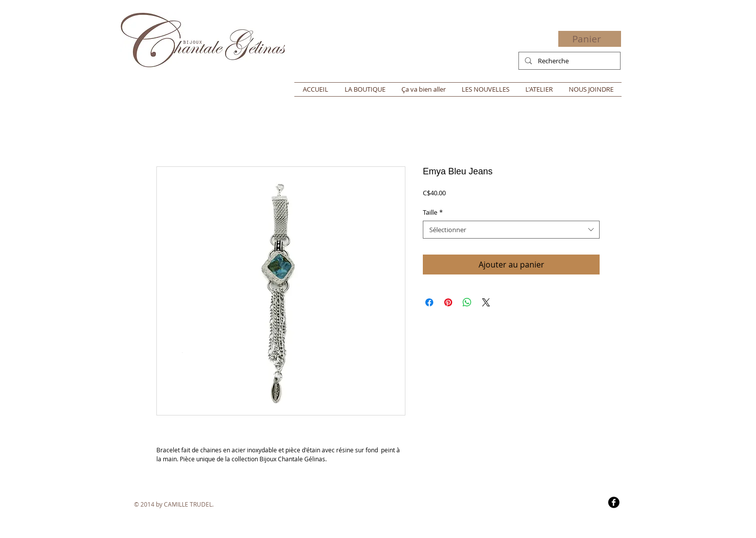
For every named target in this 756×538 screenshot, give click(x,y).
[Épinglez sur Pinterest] (448, 302)
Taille (433, 212)
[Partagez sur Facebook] (429, 302)
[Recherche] (568, 61)
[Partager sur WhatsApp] (467, 302)
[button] (593, 39)
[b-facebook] (614, 502)
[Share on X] (486, 302)
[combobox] (511, 230)
